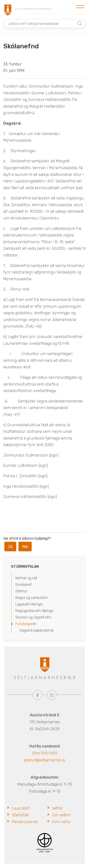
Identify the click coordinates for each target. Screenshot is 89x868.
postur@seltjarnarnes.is (44, 760)
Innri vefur (61, 822)
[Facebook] (38, 695)
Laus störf (21, 808)
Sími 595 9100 (45, 753)
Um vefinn (61, 815)
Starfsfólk (20, 815)
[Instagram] (52, 695)
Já (10, 547)
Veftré (57, 808)
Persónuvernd (25, 822)
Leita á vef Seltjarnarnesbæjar (34, 24)
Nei (25, 547)
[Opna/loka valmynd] (80, 7)
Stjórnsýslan (25, 566)
